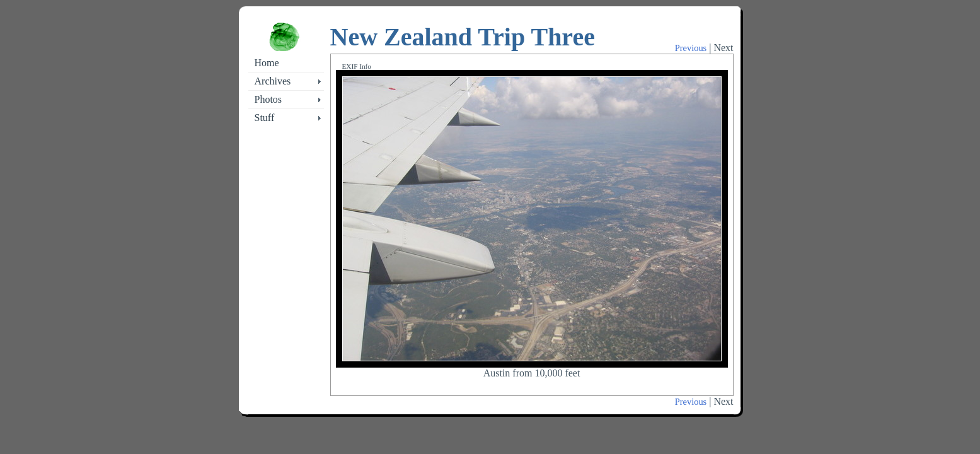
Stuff (265, 118)
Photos (268, 99)
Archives (273, 81)
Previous (691, 48)
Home (267, 63)
